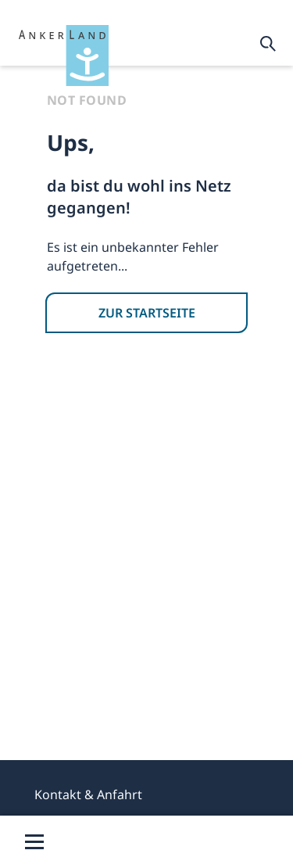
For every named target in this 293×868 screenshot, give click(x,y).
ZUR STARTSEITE (147, 313)
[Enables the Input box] (268, 44)
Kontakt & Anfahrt (88, 794)
